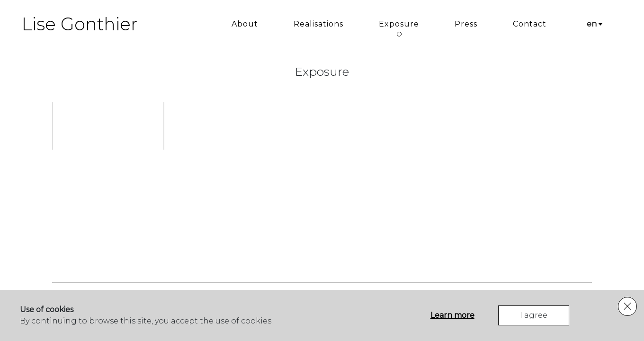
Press (466, 24)
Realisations (318, 24)
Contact (530, 24)
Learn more (452, 315)
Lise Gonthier (80, 24)
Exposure (399, 24)
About (245, 24)
